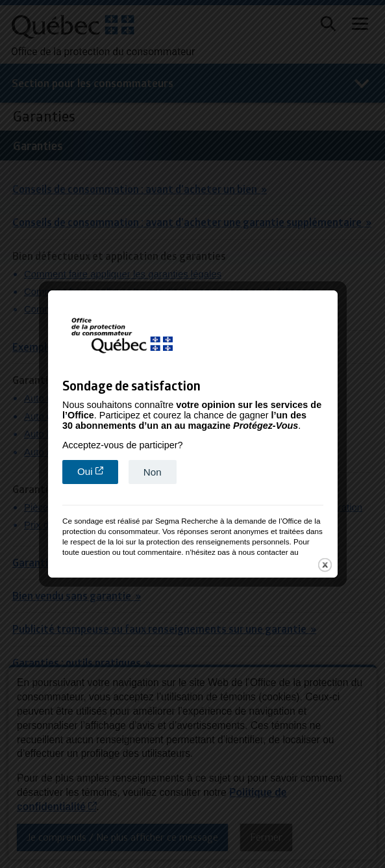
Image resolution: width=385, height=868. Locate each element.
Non (153, 471)
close (325, 564)
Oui (98, 470)
